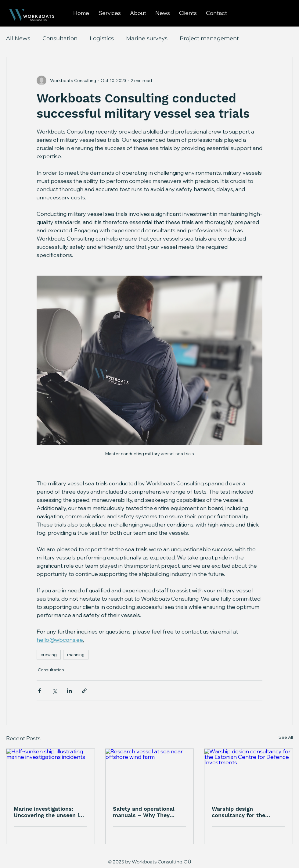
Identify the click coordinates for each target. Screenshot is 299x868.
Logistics (102, 38)
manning (76, 655)
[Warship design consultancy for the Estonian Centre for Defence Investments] (249, 773)
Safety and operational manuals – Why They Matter (144, 812)
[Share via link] (84, 691)
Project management (209, 38)
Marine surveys (147, 38)
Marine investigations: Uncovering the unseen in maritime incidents (48, 812)
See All (286, 737)
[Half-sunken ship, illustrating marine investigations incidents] (50, 773)
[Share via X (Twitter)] (54, 691)
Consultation (60, 38)
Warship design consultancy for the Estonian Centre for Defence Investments (240, 812)
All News (18, 38)
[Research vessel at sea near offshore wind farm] (150, 773)
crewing (49, 655)
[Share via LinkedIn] (69, 691)
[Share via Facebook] (40, 691)
